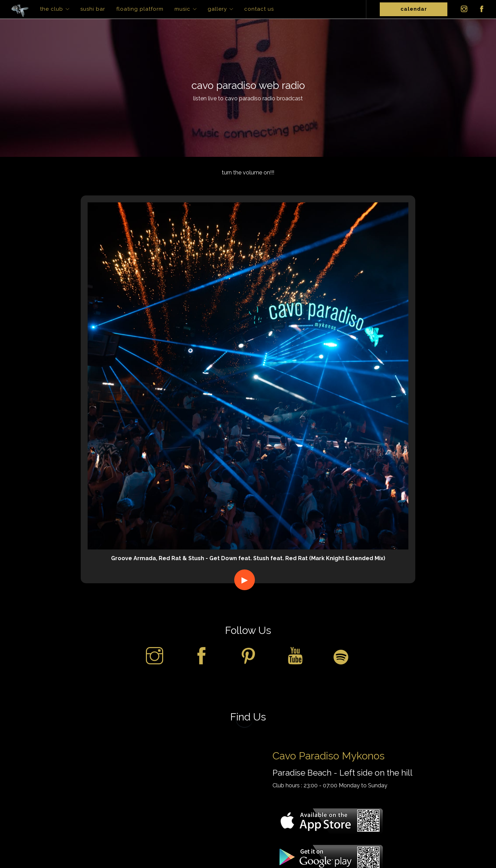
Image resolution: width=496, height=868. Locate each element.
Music (182, 9)
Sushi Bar (93, 9)
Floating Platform (140, 9)
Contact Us (259, 9)
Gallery (217, 9)
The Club (52, 9)
